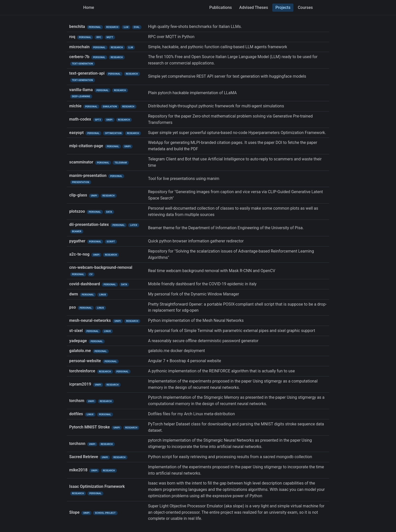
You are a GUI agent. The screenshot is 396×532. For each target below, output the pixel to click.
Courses (305, 7)
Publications (221, 7)
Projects (283, 7)
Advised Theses (254, 7)
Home (89, 7)
